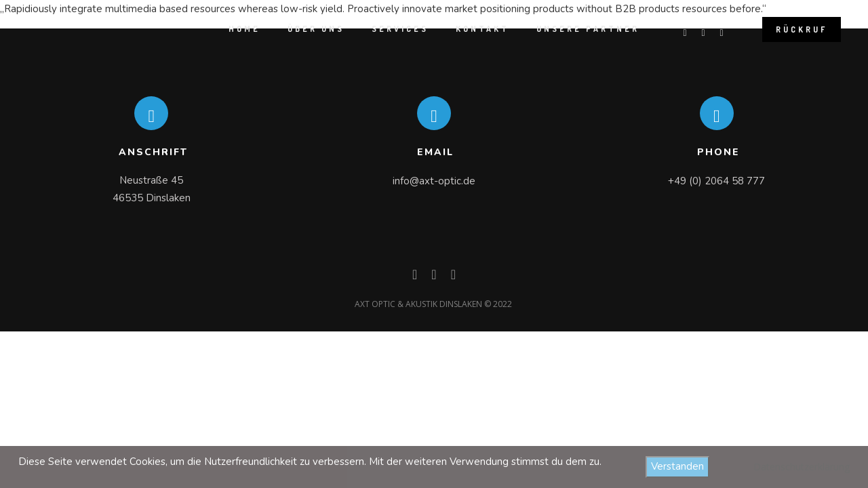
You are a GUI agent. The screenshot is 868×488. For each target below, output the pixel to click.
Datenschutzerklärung (802, 467)
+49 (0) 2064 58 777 (716, 181)
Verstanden (677, 466)
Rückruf (802, 29)
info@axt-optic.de (434, 181)
